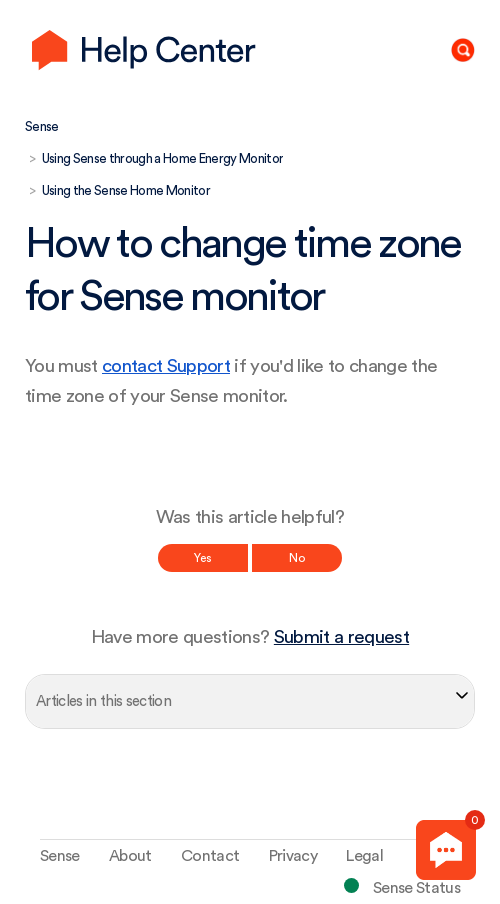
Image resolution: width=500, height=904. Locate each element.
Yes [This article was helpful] (203, 558)
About (130, 856)
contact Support (166, 366)
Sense (42, 126)
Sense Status (416, 888)
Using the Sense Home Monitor (126, 190)
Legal (364, 856)
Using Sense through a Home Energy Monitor (163, 158)
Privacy (293, 856)
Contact (210, 856)
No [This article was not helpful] (297, 558)
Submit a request (341, 637)
